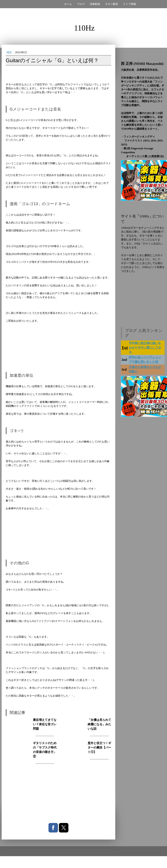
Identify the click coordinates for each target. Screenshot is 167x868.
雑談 (9, 52)
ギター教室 (111, 4)
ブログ (81, 4)
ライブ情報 (129, 4)
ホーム (68, 4)
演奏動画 (95, 4)
